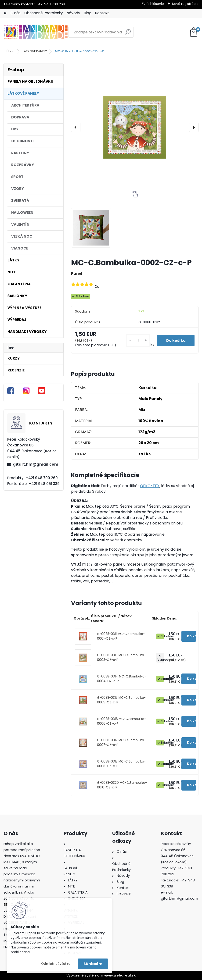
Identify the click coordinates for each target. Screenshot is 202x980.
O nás (16, 13)
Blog (88, 13)
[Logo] (36, 32)
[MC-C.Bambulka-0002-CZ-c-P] (135, 127)
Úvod (11, 51)
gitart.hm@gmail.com (36, 464)
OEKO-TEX (150, 486)
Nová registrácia (185, 4)
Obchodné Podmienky (44, 13)
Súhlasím (93, 964)
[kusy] (138, 340)
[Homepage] (5, 13)
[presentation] (76, 127)
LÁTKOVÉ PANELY (35, 51)
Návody (73, 13)
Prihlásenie (155, 4)
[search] (128, 34)
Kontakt (102, 13)
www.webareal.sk (120, 975)
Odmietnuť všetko (56, 964)
